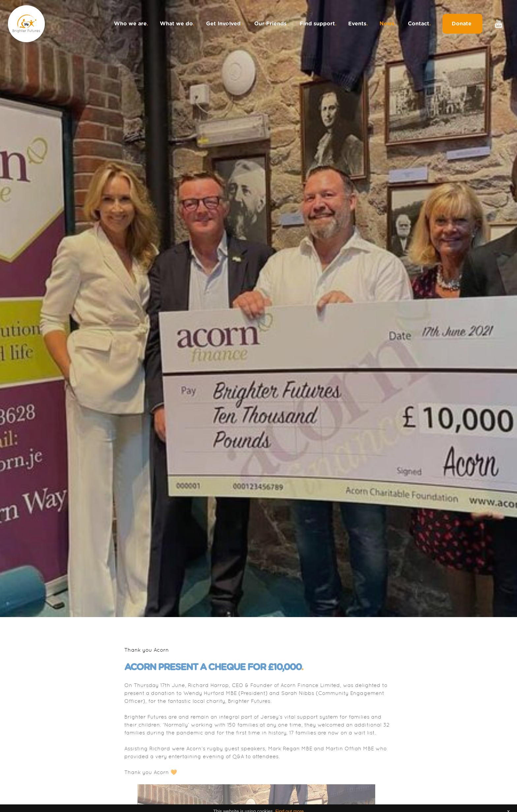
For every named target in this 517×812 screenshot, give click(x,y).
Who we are (131, 24)
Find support (318, 24)
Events (358, 24)
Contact (419, 24)
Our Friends (271, 24)
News (388, 24)
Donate (462, 24)
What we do (177, 24)
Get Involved (224, 24)
